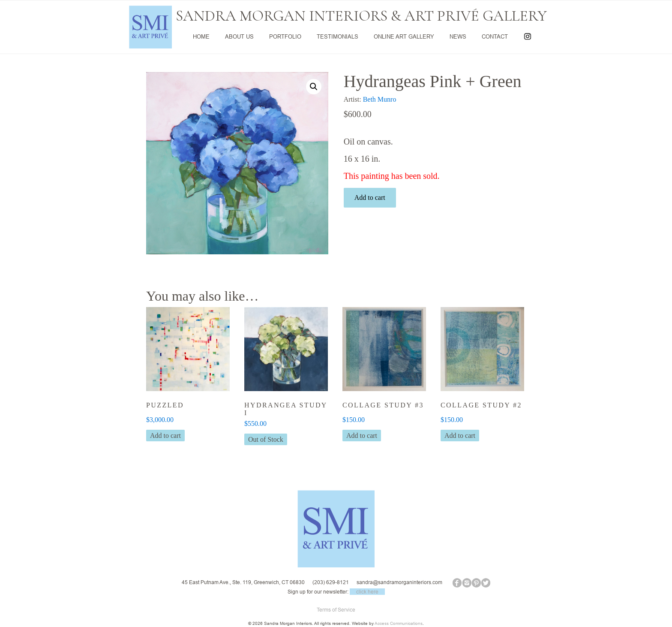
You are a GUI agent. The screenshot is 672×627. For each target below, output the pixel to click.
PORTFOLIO (285, 36)
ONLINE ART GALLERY (404, 36)
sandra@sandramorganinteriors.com (399, 582)
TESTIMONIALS (337, 36)
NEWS (458, 36)
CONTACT (495, 36)
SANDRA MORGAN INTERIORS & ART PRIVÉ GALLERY (361, 16)
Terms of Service (336, 610)
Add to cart (370, 197)
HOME (201, 36)
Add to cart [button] (165, 436)
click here (367, 592)
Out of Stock (266, 439)
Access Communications (399, 623)
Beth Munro (380, 99)
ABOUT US (239, 36)
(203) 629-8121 (331, 582)
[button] (314, 87)
